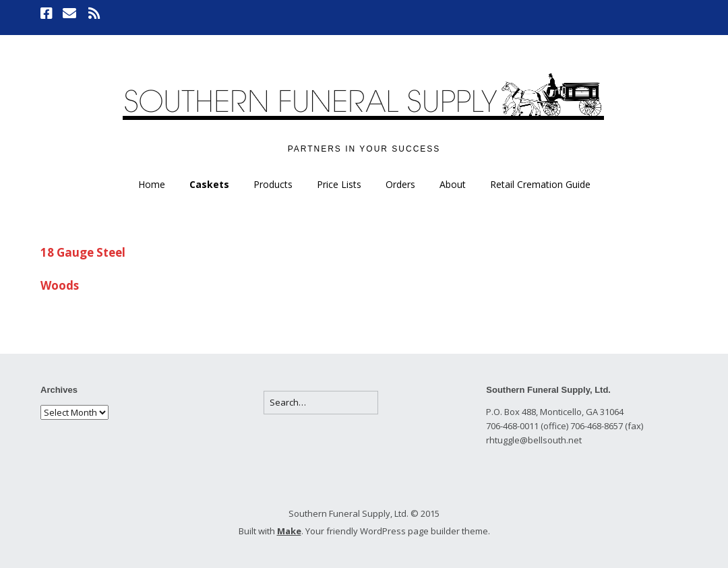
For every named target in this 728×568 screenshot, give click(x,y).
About (453, 184)
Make (289, 531)
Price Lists (339, 184)
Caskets (209, 184)
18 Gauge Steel (83, 252)
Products (273, 184)
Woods (60, 285)
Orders (400, 184)
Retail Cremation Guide (540, 184)
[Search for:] (321, 403)
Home (152, 184)
